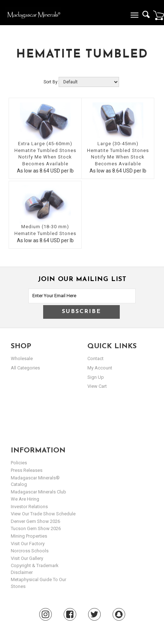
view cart (97, 386)
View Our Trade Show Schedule (43, 514)
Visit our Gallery (27, 558)
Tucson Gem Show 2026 (36, 528)
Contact (95, 358)
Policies (19, 463)
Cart (159, 15)
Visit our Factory (28, 544)
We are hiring (25, 499)
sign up (96, 377)
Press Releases (27, 470)
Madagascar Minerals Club (38, 492)
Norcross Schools (30, 551)
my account (100, 368)
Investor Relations (29, 507)
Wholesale (22, 358)
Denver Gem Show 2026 (35, 521)
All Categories (25, 368)
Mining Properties (29, 536)
